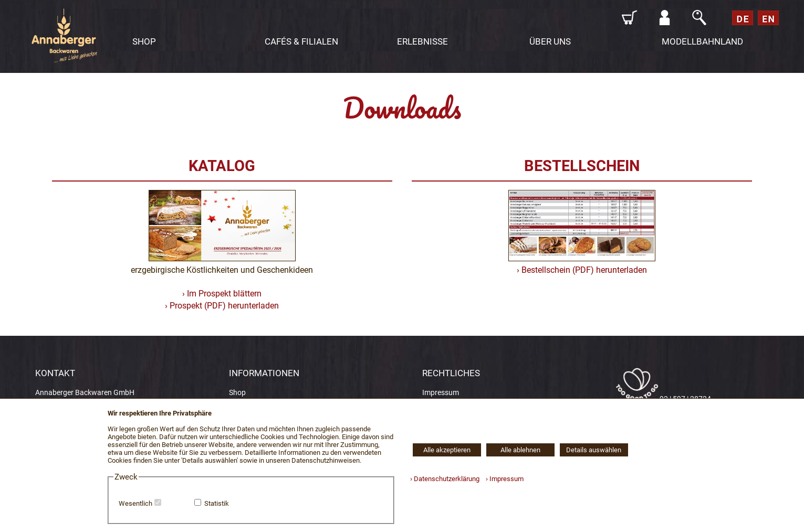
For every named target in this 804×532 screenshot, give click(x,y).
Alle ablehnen (520, 450)
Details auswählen (594, 450)
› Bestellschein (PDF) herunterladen (582, 270)
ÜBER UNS (550, 41)
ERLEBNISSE (422, 41)
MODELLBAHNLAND (702, 41)
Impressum (441, 393)
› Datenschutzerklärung (445, 479)
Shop (237, 393)
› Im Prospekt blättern (222, 294)
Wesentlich (135, 503)
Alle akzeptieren (447, 450)
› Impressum (502, 479)
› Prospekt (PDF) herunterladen (222, 306)
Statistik (217, 503)
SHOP (144, 41)
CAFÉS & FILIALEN (301, 41)
